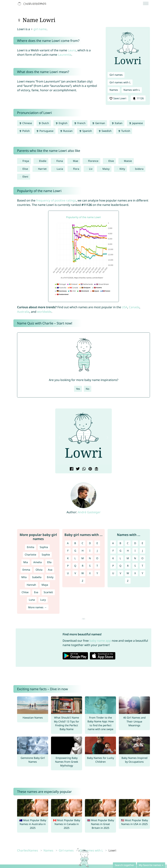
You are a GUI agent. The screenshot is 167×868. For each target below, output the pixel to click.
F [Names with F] (113, 551)
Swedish (105, 131)
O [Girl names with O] (97, 558)
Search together (124, 865)
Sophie (46, 555)
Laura (72, 50)
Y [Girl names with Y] (97, 573)
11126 (138, 98)
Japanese (136, 123)
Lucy (43, 600)
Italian (117, 123)
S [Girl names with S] (90, 566)
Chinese (26, 123)
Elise (25, 169)
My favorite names (150, 865)
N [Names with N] (135, 558)
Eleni (25, 177)
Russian (66, 131)
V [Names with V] (120, 573)
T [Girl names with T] (97, 566)
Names (114, 90)
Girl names (116, 75)
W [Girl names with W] (83, 573)
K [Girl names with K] (68, 558)
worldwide (44, 312)
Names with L (132, 90)
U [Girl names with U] (68, 573)
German (98, 123)
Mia (26, 562)
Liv (91, 169)
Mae (76, 161)
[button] (60, 438)
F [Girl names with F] (68, 551)
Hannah (31, 585)
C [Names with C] (128, 543)
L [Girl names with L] (75, 558)
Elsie (111, 161)
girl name (40, 29)
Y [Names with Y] (142, 573)
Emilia (31, 547)
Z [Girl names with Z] (83, 581)
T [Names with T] (142, 566)
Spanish (85, 131)
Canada (134, 307)
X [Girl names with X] (90, 573)
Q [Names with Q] (120, 566)
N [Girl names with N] (90, 558)
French (80, 123)
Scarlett (48, 592)
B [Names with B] (120, 543)
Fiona (60, 161)
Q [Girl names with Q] (75, 566)
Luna (32, 600)
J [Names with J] (142, 551)
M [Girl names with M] (83, 558)
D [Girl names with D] (90, 543)
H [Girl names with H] (83, 551)
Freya (26, 161)
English (61, 123)
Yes (78, 389)
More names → (37, 607)
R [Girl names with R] (83, 566)
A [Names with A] (113, 543)
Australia (23, 312)
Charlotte (30, 555)
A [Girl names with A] (68, 543)
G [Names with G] (120, 551)
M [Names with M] (128, 558)
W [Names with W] (128, 573)
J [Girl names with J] (97, 551)
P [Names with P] (113, 566)
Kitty (122, 169)
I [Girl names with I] (90, 551)
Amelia (38, 562)
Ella (49, 562)
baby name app (100, 641)
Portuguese (45, 131)
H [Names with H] (128, 551)
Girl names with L (120, 82)
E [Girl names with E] (97, 543)
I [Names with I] (135, 551)
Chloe (25, 592)
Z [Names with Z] (128, 581)
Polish (24, 131)
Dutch (44, 123)
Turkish (124, 131)
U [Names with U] (113, 573)
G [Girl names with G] (75, 551)
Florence (93, 161)
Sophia (44, 547)
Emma (26, 570)
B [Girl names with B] (75, 543)
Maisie (128, 161)
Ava (50, 570)
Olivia (39, 570)
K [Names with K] (113, 558)
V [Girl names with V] (75, 573)
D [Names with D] (135, 543)
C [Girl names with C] (83, 543)
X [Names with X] (135, 573)
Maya (45, 585)
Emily (50, 577)
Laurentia (65, 55)
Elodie (43, 161)
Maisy (106, 169)
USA (125, 307)
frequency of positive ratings (56, 200)
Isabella (37, 577)
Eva (36, 592)
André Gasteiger (89, 512)
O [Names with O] (142, 558)
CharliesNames (28, 850)
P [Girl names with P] (68, 566)
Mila (24, 577)
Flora (76, 169)
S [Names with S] (135, 566)
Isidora (139, 169)
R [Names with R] (128, 566)
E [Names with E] (142, 543)
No (88, 389)
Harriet (42, 169)
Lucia (60, 169)
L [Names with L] (120, 558)
